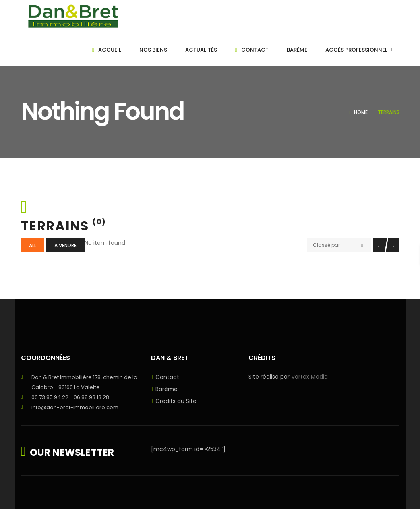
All (33, 245)
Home (361, 112)
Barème (167, 389)
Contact (167, 377)
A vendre (65, 245)
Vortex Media (309, 377)
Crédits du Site (176, 401)
